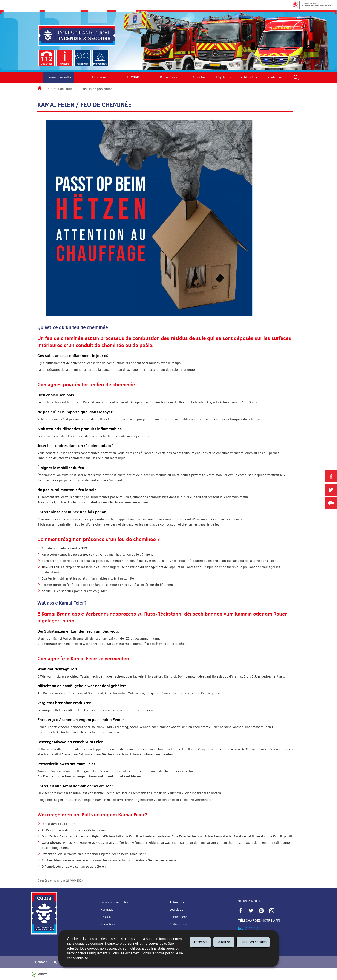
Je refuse (224, 942)
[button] (296, 78)
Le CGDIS (133, 77)
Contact (41, 962)
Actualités (199, 77)
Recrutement (169, 77)
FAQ (55, 962)
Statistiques (276, 77)
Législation (224, 77)
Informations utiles (59, 77)
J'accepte (200, 942)
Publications (249, 77)
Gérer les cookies (253, 942)
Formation (99, 77)
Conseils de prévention (96, 89)
